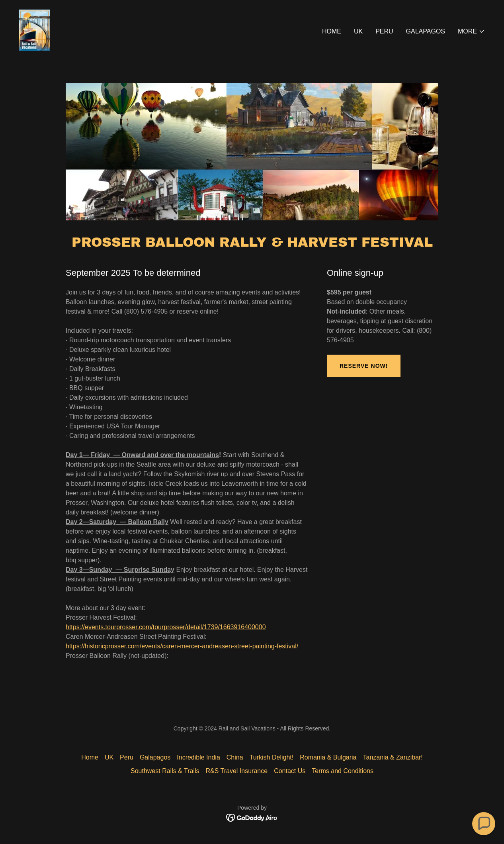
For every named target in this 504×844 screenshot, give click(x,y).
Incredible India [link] (198, 757)
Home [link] (332, 31)
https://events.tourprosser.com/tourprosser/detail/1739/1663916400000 (166, 627)
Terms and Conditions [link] (343, 771)
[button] (471, 31)
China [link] (235, 757)
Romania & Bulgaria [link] (328, 757)
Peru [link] (384, 31)
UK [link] (358, 31)
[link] (34, 30)
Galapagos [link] (426, 31)
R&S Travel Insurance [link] (237, 771)
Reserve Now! (364, 366)
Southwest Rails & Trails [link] (165, 771)
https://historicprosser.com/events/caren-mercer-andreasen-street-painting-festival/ (182, 646)
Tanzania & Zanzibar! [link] (393, 757)
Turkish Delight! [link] (272, 757)
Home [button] (90, 757)
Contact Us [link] (290, 771)
